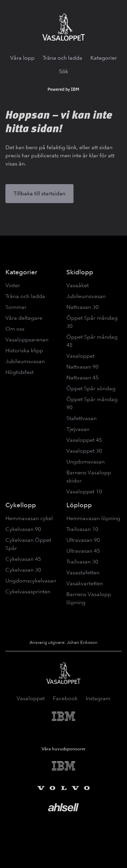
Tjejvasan (78, 429)
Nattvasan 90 (82, 367)
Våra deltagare (24, 318)
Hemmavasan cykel (29, 518)
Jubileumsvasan (25, 361)
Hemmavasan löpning (93, 518)
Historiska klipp (24, 350)
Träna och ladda (62, 58)
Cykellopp (21, 505)
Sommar (16, 307)
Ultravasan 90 (83, 540)
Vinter (13, 285)
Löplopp (79, 505)
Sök (63, 71)
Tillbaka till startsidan (39, 193)
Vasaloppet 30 (84, 451)
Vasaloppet (80, 356)
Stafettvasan (81, 418)
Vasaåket (78, 285)
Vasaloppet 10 (84, 491)
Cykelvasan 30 (23, 570)
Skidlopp (80, 272)
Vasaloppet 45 (84, 440)
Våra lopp (22, 58)
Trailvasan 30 (82, 562)
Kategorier (104, 58)
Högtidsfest (19, 372)
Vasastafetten (83, 573)
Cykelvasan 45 (23, 559)
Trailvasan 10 (82, 529)
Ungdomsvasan (86, 462)
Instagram (98, 698)
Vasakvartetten (85, 583)
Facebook (65, 698)
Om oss (15, 329)
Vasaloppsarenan (27, 340)
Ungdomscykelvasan (31, 581)
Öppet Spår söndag (91, 388)
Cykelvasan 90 (23, 529)
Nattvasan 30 (82, 307)
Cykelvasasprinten (28, 591)
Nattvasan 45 (82, 378)
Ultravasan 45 (83, 551)
